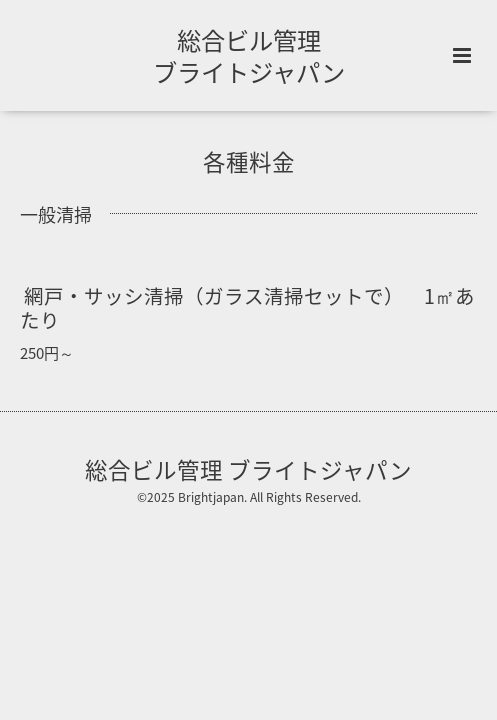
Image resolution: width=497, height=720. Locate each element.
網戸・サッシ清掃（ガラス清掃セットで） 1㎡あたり (247, 307)
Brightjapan (211, 497)
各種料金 (249, 161)
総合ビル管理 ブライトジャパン (249, 56)
